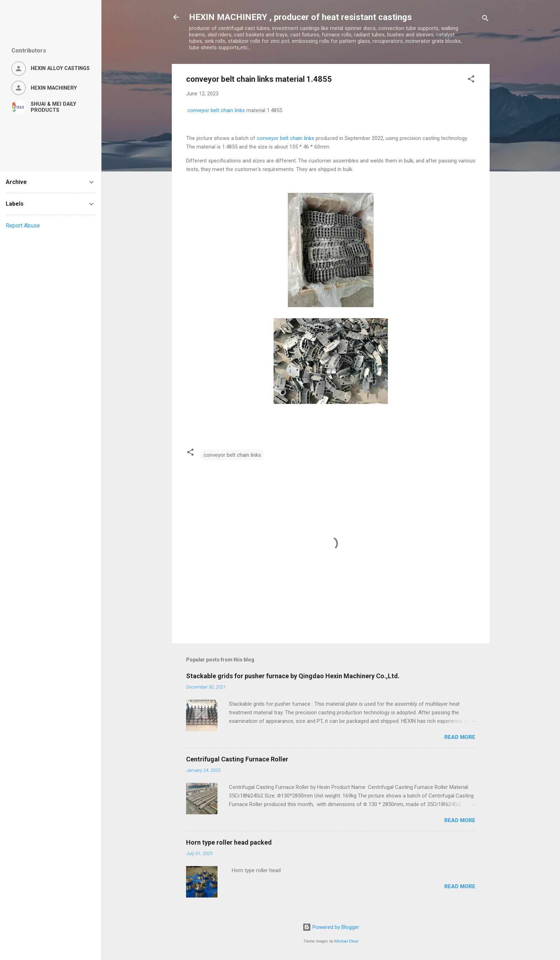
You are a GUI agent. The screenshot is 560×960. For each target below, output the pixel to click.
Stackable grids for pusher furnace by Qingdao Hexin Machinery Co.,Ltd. (293, 676)
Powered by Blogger (331, 927)
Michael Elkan (346, 941)
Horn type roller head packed (229, 842)
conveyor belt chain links (216, 110)
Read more (460, 737)
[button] (471, 80)
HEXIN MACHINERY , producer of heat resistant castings (300, 17)
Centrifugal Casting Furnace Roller (237, 759)
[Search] (485, 19)
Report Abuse (23, 226)
